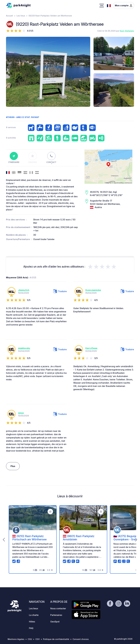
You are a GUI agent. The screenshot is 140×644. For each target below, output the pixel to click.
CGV (38, 639)
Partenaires (56, 615)
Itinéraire (14, 158)
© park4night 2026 (123, 639)
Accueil (10, 16)
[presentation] (4, 539)
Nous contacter (58, 608)
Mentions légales (16, 639)
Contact (51, 158)
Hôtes (32, 622)
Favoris (33, 158)
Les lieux (21, 16)
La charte (34, 615)
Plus (13, 466)
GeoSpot (55, 622)
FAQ (31, 628)
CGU (30, 639)
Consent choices (81, 639)
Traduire (60, 291)
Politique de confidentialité (56, 639)
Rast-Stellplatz (127, 31)
